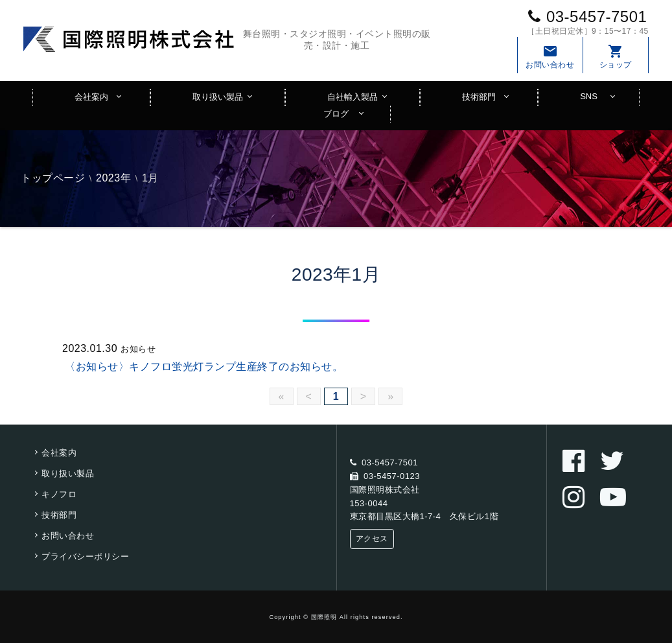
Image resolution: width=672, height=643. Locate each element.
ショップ (616, 56)
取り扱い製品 (218, 97)
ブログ (336, 114)
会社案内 (91, 97)
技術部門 (479, 97)
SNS (589, 96)
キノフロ (59, 494)
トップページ (53, 178)
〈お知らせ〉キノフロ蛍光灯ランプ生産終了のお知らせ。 (204, 367)
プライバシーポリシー (85, 556)
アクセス (372, 539)
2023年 (113, 178)
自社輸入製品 (353, 97)
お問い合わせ (550, 56)
